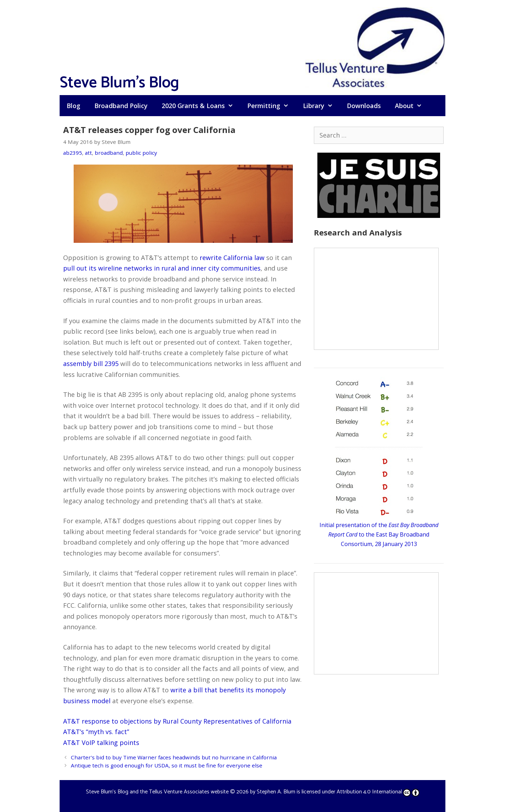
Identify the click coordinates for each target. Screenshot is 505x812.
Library (321, 106)
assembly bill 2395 (91, 364)
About (412, 106)
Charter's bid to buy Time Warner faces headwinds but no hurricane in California (174, 757)
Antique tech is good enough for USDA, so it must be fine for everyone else (167, 765)
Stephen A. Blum (276, 792)
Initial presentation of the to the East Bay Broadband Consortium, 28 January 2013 (379, 534)
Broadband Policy (121, 106)
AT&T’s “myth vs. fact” (96, 732)
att (88, 153)
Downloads (364, 106)
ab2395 (73, 153)
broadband (109, 153)
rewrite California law (232, 258)
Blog (73, 106)
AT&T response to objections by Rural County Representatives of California (177, 721)
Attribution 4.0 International (378, 792)
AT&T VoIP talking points (101, 743)
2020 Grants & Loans (201, 106)
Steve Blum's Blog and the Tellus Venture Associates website (157, 792)
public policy (141, 153)
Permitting (271, 106)
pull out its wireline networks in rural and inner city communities (162, 268)
